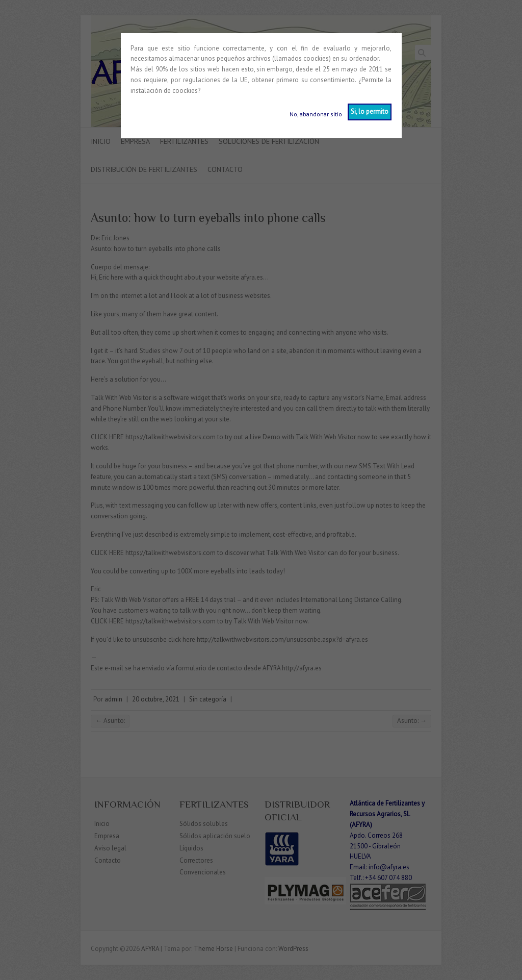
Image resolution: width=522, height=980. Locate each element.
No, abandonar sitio (316, 114)
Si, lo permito (370, 111)
